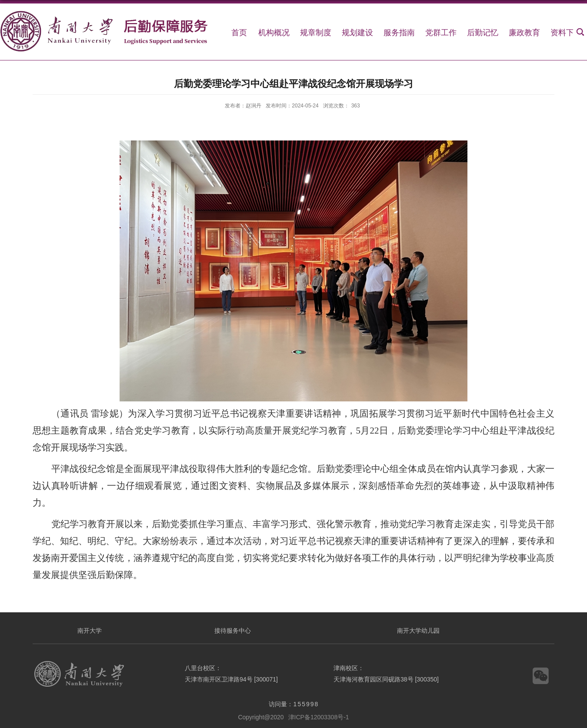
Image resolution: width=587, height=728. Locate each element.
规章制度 (316, 33)
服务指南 (399, 33)
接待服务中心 (233, 631)
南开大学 (90, 631)
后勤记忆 (483, 33)
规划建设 (357, 33)
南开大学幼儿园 (418, 631)
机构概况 (274, 33)
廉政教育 (524, 33)
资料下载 (566, 33)
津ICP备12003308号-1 (319, 717)
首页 (239, 33)
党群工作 (441, 33)
